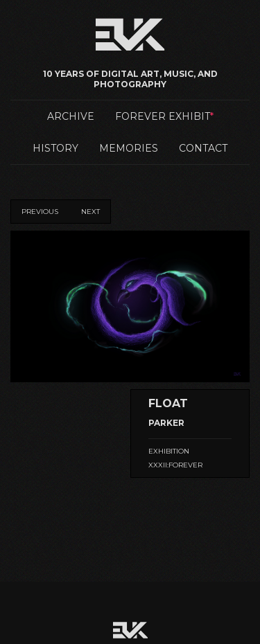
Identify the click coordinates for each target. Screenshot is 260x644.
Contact (203, 148)
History (55, 148)
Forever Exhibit (163, 116)
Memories (129, 148)
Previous (40, 212)
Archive (71, 116)
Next (90, 212)
